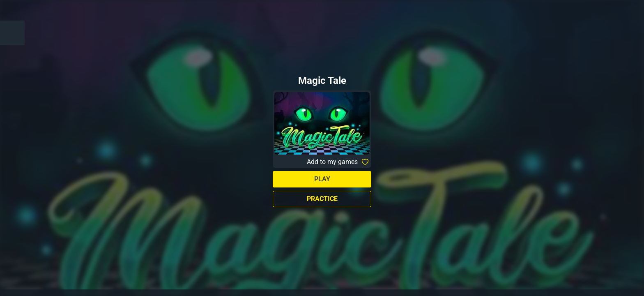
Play (322, 179)
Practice (322, 199)
